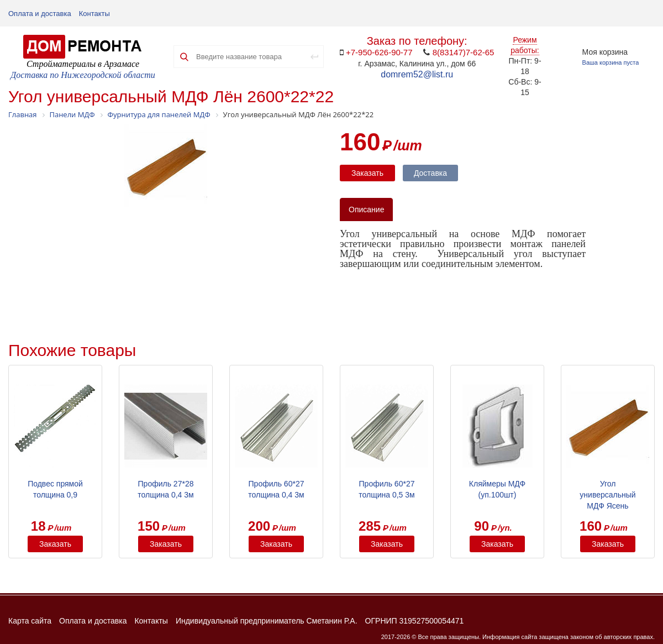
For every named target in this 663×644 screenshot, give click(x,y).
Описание (366, 210)
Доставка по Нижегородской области (83, 75)
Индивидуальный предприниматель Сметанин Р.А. (267, 621)
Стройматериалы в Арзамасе (83, 64)
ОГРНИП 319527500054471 (415, 621)
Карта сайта (30, 621)
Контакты (94, 14)
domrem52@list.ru (417, 74)
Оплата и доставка (40, 14)
